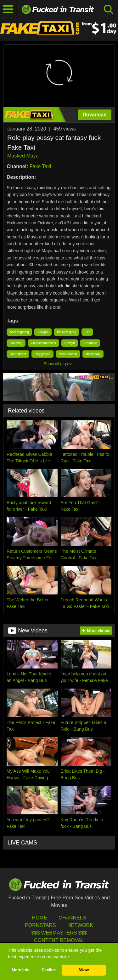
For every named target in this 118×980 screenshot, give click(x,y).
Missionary (93, 354)
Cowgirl (70, 343)
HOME (40, 918)
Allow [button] (84, 970)
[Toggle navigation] (8, 9)
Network (80, 925)
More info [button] (21, 970)
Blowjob (43, 332)
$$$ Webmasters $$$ (59, 933)
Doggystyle (42, 354)
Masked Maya (23, 156)
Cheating (16, 343)
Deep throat (18, 354)
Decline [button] (49, 970)
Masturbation (68, 354)
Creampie (90, 343)
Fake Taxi (40, 166)
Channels (72, 918)
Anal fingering (19, 332)
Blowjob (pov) (67, 332)
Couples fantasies (43, 343)
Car (87, 332)
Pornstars (40, 925)
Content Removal (59, 940)
